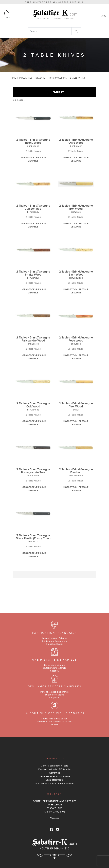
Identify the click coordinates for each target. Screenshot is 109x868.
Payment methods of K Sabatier (55, 769)
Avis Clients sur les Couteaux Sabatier (55, 783)
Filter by (54, 92)
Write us (55, 818)
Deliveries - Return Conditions (54, 776)
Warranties (55, 773)
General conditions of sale (54, 766)
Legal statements (55, 780)
